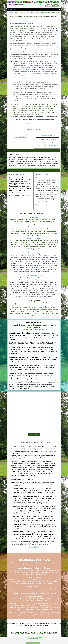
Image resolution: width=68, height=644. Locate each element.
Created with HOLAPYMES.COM (33, 643)
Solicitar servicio (34, 435)
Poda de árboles (34, 227)
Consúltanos (30, 70)
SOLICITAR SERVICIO (34, 130)
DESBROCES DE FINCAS (47, 136)
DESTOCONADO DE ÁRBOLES (47, 146)
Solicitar (34, 618)
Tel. (12, 10)
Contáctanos (31, 92)
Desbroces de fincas (34, 238)
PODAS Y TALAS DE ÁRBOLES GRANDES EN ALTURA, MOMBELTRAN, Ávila (34, 16)
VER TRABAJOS (21, 136)
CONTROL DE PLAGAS (47, 142)
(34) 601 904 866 (33, 639)
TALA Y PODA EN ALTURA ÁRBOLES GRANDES (34, 633)
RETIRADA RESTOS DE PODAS (47, 139)
